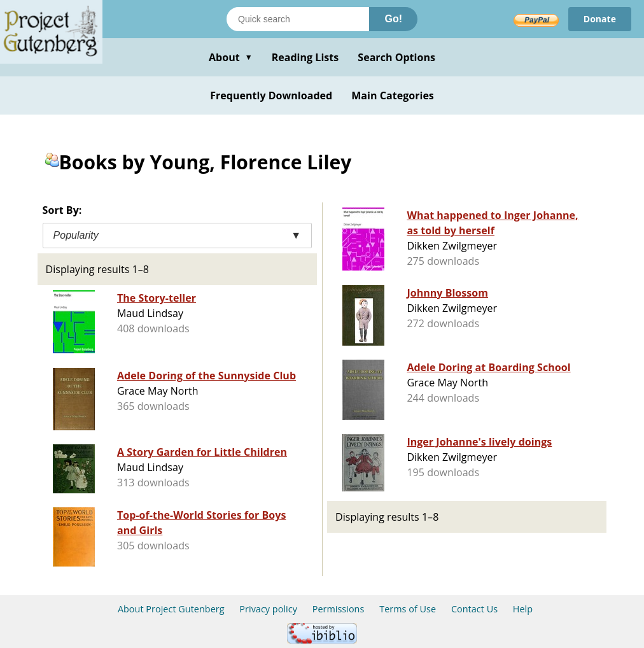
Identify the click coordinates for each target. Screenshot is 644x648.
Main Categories (393, 95)
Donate (600, 19)
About (231, 57)
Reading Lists (305, 57)
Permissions (339, 609)
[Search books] (298, 19)
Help (523, 609)
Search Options (396, 57)
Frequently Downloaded (271, 95)
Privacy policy (268, 609)
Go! (393, 19)
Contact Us (474, 609)
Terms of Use (408, 609)
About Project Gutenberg (171, 609)
